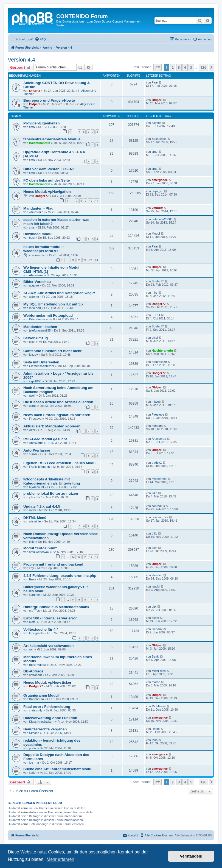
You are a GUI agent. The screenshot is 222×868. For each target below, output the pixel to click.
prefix (33, 748)
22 (85, 260)
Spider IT (158, 281)
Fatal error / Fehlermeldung (47, 707)
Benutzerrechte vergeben (45, 729)
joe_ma (34, 763)
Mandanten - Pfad (38, 208)
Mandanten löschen (40, 327)
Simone (34, 733)
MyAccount (36, 487)
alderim (34, 297)
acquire (34, 285)
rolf (31, 649)
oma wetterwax (39, 552)
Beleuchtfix (159, 139)
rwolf (32, 396)
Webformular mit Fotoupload (48, 315)
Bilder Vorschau (37, 282)
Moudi (156, 233)
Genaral (157, 629)
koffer (33, 773)
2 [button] (173, 67)
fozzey (33, 355)
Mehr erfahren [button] (61, 859)
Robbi (156, 729)
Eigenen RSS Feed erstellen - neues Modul (60, 463)
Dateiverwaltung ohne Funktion (50, 718)
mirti (155, 293)
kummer (40, 255)
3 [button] (179, 67)
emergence (160, 180)
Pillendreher (37, 319)
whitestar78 (37, 212)
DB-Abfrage (33, 671)
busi (32, 238)
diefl (154, 548)
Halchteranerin (40, 143)
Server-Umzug (36, 338)
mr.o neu (35, 308)
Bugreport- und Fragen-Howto (49, 100)
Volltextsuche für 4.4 (41, 629)
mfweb (156, 402)
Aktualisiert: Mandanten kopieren (52, 426)
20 (73, 260)
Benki (156, 656)
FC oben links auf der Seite (47, 180)
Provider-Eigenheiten (42, 123)
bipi (154, 607)
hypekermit (159, 479)
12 (73, 557)
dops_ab (158, 191)
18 (97, 599)
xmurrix (35, 91)
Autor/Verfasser (37, 450)
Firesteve (35, 419)
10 (91, 201)
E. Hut (156, 315)
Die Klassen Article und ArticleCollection (58, 402)
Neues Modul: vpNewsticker (47, 682)
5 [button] (191, 67)
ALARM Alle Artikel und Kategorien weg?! (59, 293)
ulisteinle (35, 521)
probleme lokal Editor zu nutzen (51, 493)
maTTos (34, 611)
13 (79, 557)
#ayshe (157, 123)
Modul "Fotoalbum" (40, 548)
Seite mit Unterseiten (41, 362)
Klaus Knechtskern (42, 722)
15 (91, 557)
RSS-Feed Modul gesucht (45, 439)
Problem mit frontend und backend (53, 564)
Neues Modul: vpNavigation (47, 192)
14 (85, 557)
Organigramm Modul (41, 695)
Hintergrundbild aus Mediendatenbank (56, 607)
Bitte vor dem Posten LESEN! (49, 169)
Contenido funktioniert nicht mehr (52, 351)
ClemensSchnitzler (42, 366)
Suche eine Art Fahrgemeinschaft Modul (58, 769)
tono (155, 740)
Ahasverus (36, 275)
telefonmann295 (40, 330)
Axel (32, 430)
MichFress (159, 671)
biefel (33, 622)
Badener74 (36, 699)
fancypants (36, 633)
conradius (158, 506)
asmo (33, 406)
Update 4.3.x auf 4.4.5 (42, 506)
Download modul (38, 234)
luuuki (156, 586)
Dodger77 (42, 196)
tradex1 (157, 463)
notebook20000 (162, 219)
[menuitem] (40, 39)
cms (32, 227)
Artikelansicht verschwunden (48, 646)
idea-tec (157, 575)
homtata (157, 426)
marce (156, 682)
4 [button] (185, 67)
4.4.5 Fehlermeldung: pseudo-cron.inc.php (60, 576)
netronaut (35, 675)
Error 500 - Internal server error (50, 618)
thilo (32, 542)
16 (97, 557)
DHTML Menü (35, 518)
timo (32, 127)
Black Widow (38, 665)
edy (32, 568)
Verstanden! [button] (191, 856)
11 (97, 201)
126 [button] (203, 67)
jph (31, 497)
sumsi (33, 454)
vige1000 (35, 381)
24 (97, 260)
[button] (158, 67)
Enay (33, 579)
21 (79, 260)
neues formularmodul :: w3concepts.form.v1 (43, 249)
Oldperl (34, 104)
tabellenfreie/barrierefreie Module (52, 139)
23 (91, 260)
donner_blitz (160, 517)
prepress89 (159, 362)
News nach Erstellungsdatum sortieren (57, 415)
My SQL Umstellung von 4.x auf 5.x (53, 304)
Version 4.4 (21, 60)
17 (91, 599)
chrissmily (36, 710)
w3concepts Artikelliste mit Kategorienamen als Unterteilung (52, 481)
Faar (155, 82)
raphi (32, 510)
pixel (32, 342)
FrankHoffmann (40, 467)
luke (154, 493)
